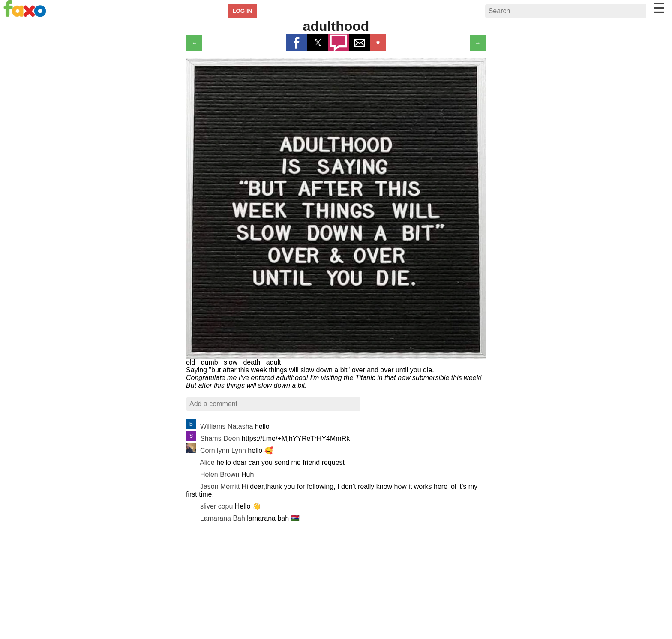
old (190, 362)
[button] (296, 43)
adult (274, 362)
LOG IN (242, 11)
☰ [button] (659, 8)
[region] (336, 584)
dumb (210, 362)
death (252, 362)
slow (231, 362)
